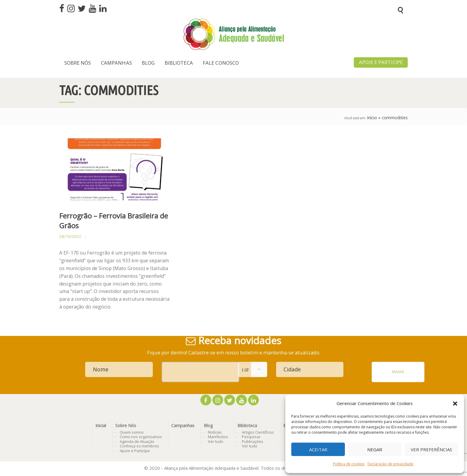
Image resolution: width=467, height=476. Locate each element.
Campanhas (183, 425)
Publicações (253, 441)
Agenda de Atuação (137, 441)
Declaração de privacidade (390, 464)
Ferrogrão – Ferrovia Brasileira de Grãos (114, 221)
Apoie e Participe (135, 451)
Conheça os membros (139, 446)
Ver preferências (431, 449)
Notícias (215, 432)
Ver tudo (216, 441)
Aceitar (318, 449)
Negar (375, 449)
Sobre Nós (126, 425)
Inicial (101, 425)
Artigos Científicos (258, 432)
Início (372, 118)
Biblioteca (247, 425)
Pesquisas (251, 437)
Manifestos (218, 437)
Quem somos (132, 432)
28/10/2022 (70, 236)
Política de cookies (349, 464)
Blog (208, 425)
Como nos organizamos (141, 437)
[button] (455, 404)
